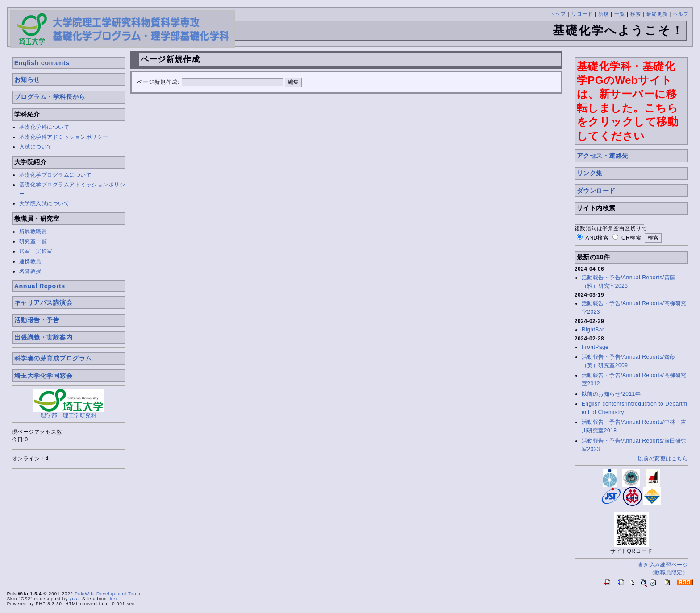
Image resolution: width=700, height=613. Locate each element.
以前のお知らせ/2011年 (611, 394)
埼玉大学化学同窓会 (44, 376)
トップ (558, 14)
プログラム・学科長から (50, 97)
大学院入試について (44, 203)
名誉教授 (30, 271)
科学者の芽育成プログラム (53, 358)
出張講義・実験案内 (44, 337)
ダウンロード (596, 191)
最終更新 (657, 14)
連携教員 (30, 261)
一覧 (620, 14)
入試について (36, 147)
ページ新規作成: (158, 82)
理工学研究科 (80, 415)
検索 (636, 14)
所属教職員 (33, 232)
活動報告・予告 (37, 320)
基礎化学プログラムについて (56, 175)
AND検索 (597, 238)
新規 (604, 14)
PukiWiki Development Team (108, 594)
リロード (582, 14)
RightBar (593, 330)
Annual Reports (40, 286)
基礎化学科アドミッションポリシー (64, 137)
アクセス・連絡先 (603, 156)
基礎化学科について (44, 127)
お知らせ (27, 79)
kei (114, 599)
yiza (74, 599)
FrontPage (595, 347)
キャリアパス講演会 (44, 302)
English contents (42, 63)
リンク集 (590, 173)
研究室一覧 (33, 241)
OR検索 (631, 238)
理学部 (49, 415)
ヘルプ (681, 14)
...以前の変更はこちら (660, 459)
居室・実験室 (36, 251)
